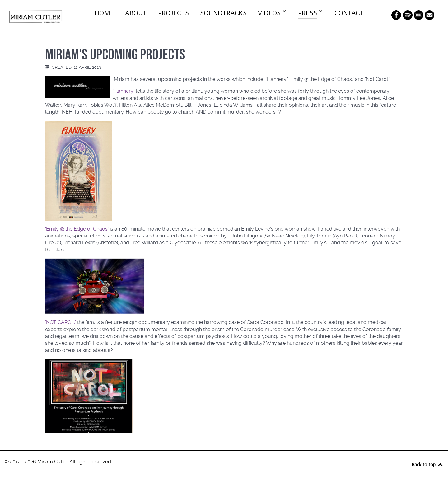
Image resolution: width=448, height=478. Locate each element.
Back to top (427, 464)
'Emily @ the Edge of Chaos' (77, 229)
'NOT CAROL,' (61, 322)
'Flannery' (124, 91)
